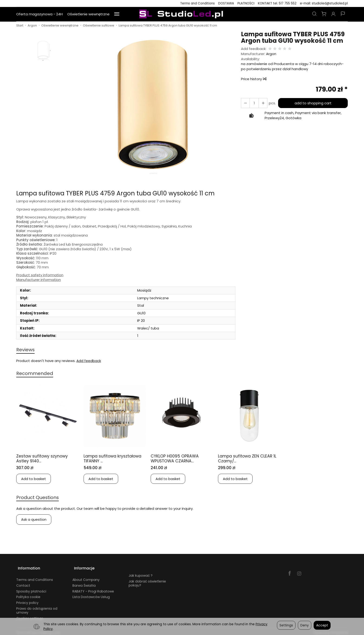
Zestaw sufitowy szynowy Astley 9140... (44, 459)
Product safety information (40, 275)
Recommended (36, 374)
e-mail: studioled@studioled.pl (324, 3)
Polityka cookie (28, 594)
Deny (305, 625)
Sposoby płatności (31, 589)
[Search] (314, 14)
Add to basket (34, 479)
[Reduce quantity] (262, 103)
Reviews (26, 350)
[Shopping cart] (324, 14)
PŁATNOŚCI (246, 3)
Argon (271, 54)
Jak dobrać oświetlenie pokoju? (147, 581)
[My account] (333, 14)
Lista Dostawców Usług (91, 594)
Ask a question (34, 521)
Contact (23, 583)
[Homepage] (182, 14)
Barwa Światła (84, 583)
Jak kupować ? (141, 573)
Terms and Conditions (197, 3)
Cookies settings (30, 616)
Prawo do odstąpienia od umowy (37, 608)
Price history (253, 79)
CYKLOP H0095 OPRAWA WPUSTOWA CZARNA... (176, 459)
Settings (286, 625)
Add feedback (89, 361)
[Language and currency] (343, 14)
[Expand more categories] (117, 14)
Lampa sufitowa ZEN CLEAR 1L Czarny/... (247, 459)
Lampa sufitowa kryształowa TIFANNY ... (108, 459)
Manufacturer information (39, 280)
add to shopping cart (312, 103)
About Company (86, 577)
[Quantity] (253, 103)
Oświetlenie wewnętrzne (88, 14)
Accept (322, 625)
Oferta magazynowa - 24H (39, 14)
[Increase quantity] (245, 103)
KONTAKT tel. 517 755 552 (277, 3)
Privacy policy (27, 600)
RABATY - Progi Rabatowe (93, 589)
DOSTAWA (226, 3)
